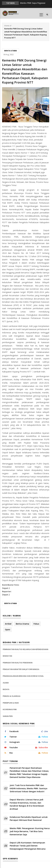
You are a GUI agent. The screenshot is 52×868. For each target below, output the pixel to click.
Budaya (6, 689)
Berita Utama (11, 51)
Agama (6, 683)
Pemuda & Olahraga (12, 696)
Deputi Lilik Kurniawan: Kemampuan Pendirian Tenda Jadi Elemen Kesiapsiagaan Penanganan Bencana (28, 846)
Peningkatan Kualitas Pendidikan (18, 663)
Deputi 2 (6, 588)
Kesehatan (7, 656)
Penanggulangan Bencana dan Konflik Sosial (23, 676)
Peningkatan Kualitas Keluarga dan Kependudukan (26, 649)
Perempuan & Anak (11, 703)
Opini (8, 630)
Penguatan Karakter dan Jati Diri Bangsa (21, 669)
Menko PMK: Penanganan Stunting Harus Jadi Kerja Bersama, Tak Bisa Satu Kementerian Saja (30, 831)
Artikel (8, 624)
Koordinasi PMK (10, 709)
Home (7, 26)
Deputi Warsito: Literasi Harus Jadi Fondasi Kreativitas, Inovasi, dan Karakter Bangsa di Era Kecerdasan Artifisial (27, 804)
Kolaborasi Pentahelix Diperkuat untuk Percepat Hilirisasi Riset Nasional (29, 819)
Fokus (36, 624)
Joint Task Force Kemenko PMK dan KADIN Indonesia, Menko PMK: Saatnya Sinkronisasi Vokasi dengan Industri (28, 788)
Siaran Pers (8, 716)
